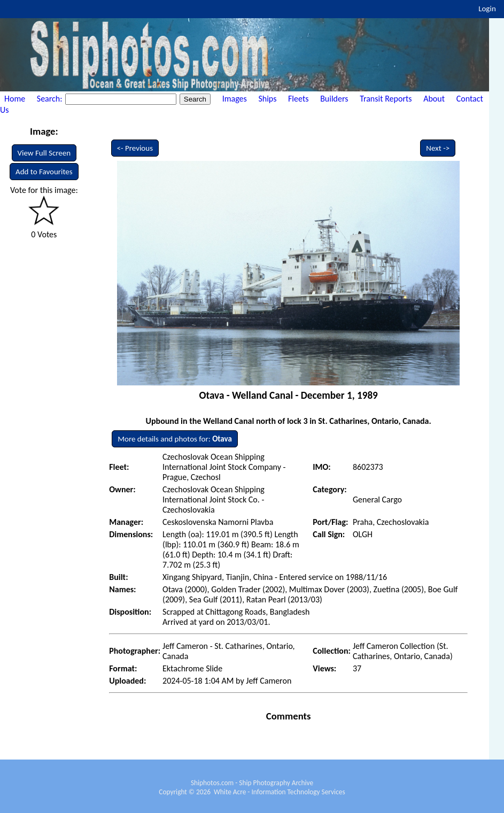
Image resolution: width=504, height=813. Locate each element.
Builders (334, 99)
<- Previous (135, 148)
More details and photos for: (175, 439)
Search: (51, 99)
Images (235, 99)
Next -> (438, 148)
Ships (267, 99)
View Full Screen (44, 153)
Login (487, 9)
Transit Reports (386, 99)
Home (15, 99)
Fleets (298, 99)
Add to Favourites (44, 172)
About (434, 99)
